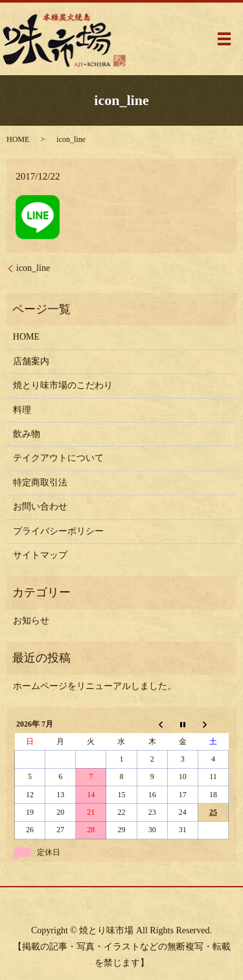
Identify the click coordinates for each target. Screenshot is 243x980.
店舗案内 (31, 361)
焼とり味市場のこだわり (63, 385)
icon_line (33, 268)
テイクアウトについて (58, 458)
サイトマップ (40, 555)
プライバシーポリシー (58, 531)
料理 (22, 410)
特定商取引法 (40, 483)
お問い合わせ (40, 507)
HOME (18, 139)
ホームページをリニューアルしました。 (95, 686)
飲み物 (27, 434)
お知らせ (31, 621)
